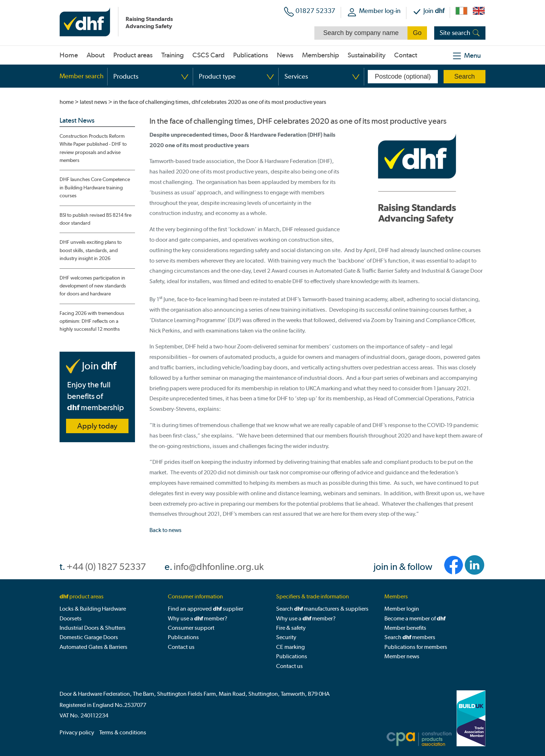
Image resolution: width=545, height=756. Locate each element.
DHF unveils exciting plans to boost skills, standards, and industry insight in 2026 (91, 250)
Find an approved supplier (206, 609)
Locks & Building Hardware (93, 609)
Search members (410, 637)
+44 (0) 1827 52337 (106, 567)
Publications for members (416, 647)
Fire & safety (291, 628)
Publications (183, 637)
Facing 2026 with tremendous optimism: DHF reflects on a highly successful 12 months (92, 321)
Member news (402, 656)
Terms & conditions (123, 732)
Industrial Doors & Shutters (93, 628)
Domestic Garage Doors (89, 637)
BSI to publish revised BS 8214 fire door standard (95, 219)
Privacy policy (77, 732)
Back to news (165, 530)
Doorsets (71, 618)
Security (286, 637)
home (67, 102)
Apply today (97, 426)
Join (434, 11)
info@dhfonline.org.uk (219, 567)
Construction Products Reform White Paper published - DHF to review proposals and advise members (93, 148)
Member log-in (380, 11)
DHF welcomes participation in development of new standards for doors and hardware (93, 286)
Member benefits (405, 628)
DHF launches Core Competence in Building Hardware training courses (95, 188)
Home (69, 55)
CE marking (290, 647)
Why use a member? (198, 618)
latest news (93, 102)
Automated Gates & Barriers (93, 647)
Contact (406, 55)
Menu (472, 56)
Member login (402, 609)
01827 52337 (315, 11)
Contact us (181, 647)
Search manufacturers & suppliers (322, 609)
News (285, 55)
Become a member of (415, 618)
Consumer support (191, 628)
